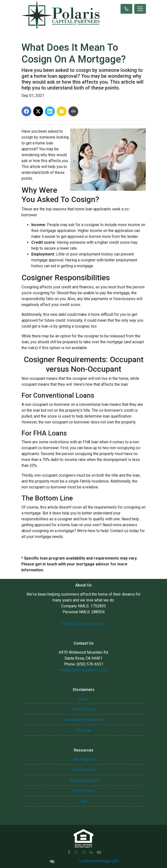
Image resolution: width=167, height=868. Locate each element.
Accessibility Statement (83, 720)
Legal (83, 699)
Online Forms (83, 791)
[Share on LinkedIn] (50, 111)
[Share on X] (38, 111)
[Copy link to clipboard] (73, 111)
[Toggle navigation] (140, 9)
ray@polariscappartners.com (83, 670)
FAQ (83, 801)
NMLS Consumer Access (84, 624)
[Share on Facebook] (26, 111)
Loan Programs (83, 759)
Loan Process (84, 770)
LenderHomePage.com (99, 861)
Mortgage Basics (84, 780)
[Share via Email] (62, 111)
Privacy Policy (84, 709)
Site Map (83, 730)
